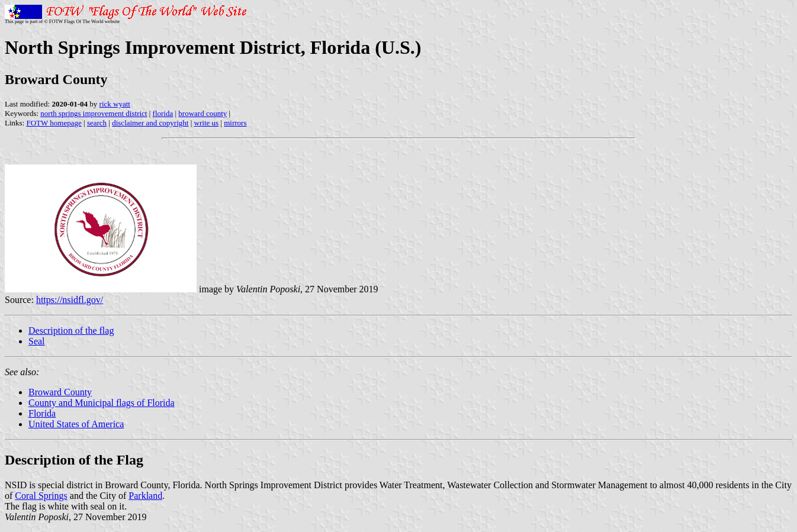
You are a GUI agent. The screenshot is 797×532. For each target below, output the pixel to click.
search (97, 123)
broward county (203, 113)
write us (207, 123)
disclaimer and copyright (150, 123)
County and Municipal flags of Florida (102, 403)
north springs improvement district (94, 113)
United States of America (76, 424)
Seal (37, 341)
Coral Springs (41, 496)
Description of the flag (71, 331)
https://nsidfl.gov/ (70, 300)
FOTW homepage (54, 123)
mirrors (235, 123)
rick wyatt (115, 104)
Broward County (60, 392)
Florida (42, 413)
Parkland (145, 496)
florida (163, 113)
